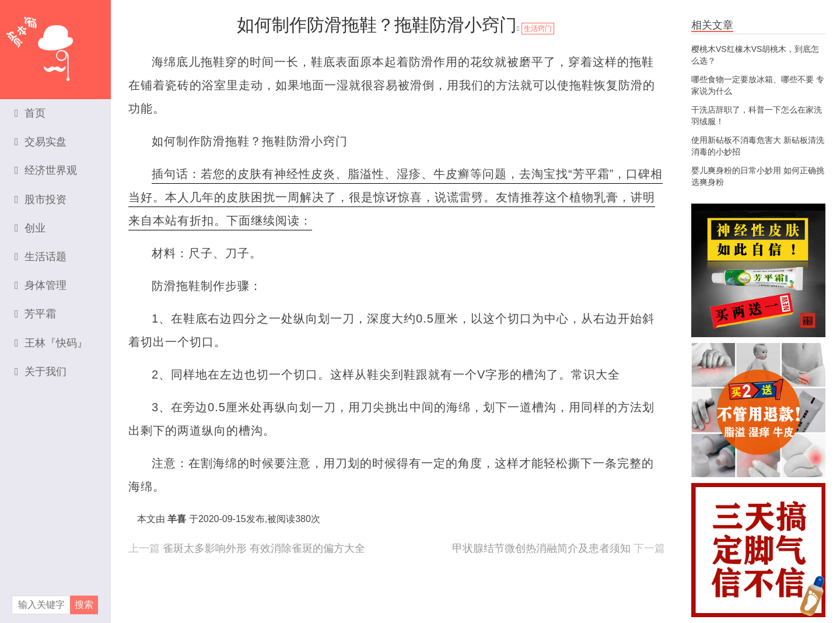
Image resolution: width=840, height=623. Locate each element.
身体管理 (41, 285)
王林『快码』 (51, 343)
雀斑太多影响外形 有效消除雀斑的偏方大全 (264, 548)
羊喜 (177, 519)
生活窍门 (538, 29)
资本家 (55, 44)
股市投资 (41, 199)
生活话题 (41, 257)
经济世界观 (46, 170)
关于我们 (41, 372)
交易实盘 (41, 142)
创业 (30, 228)
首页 (30, 113)
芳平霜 (35, 314)
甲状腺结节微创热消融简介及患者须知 (541, 548)
